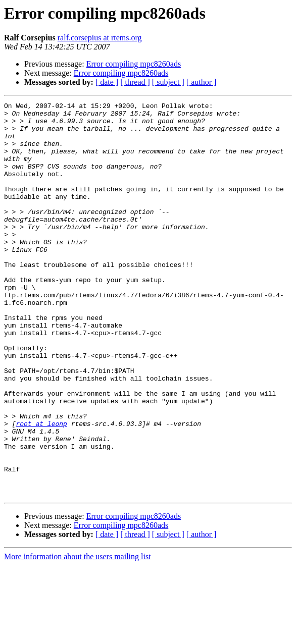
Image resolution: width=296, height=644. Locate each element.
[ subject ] (168, 82)
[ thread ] (135, 82)
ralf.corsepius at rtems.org (100, 38)
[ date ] (107, 82)
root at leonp (41, 489)
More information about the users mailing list (78, 635)
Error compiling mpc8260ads (134, 64)
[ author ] (202, 82)
